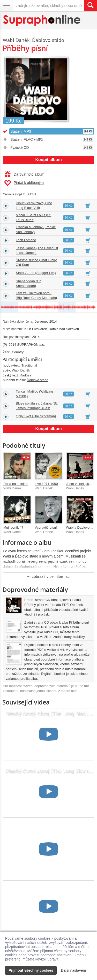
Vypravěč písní (46, 527)
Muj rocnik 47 (13, 527)
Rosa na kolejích (16, 484)
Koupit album (48, 160)
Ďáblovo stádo (48, 40)
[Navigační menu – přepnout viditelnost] (6, 5)
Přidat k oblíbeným (24, 183)
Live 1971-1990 (46, 484)
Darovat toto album (24, 174)
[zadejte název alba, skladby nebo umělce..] (49, 5)
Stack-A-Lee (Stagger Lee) (36, 273)
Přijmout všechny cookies (31, 970)
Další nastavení (74, 970)
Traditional (29, 365)
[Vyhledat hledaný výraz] (91, 5)
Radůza (25, 375)
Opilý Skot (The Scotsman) (36, 416)
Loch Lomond (26, 240)
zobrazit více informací (48, 576)
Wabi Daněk (16, 40)
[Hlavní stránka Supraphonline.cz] (42, 20)
